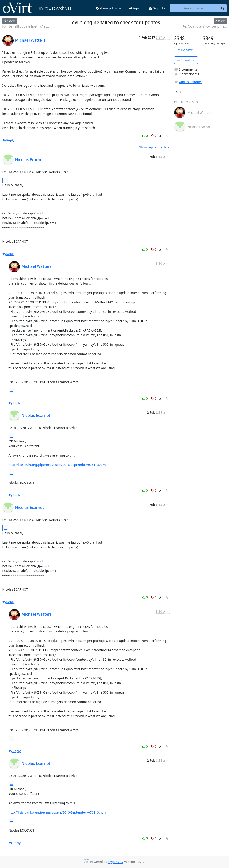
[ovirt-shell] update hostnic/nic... (26, 26)
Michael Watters (30, 40)
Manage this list (109, 8)
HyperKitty (116, 862)
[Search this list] (194, 8)
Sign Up (157, 8)
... (5, 180)
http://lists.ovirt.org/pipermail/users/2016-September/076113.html (58, 465)
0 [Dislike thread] (154, 136)
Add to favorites (188, 82)
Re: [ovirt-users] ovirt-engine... (205, 26)
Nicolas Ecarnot (30, 159)
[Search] (223, 8)
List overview (184, 50)
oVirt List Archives (37, 8)
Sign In (136, 8)
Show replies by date (154, 147)
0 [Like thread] (145, 136)
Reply (8, 140)
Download (186, 60)
